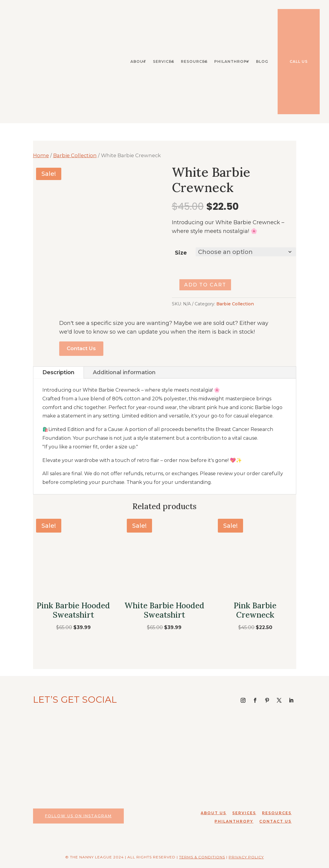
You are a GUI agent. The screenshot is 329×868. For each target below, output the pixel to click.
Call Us (299, 61)
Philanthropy (232, 61)
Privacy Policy (246, 857)
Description (58, 372)
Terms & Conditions (202, 857)
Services (164, 61)
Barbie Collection (75, 155)
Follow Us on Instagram (78, 816)
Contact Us (81, 348)
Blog (262, 61)
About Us (213, 813)
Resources (194, 61)
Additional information (124, 372)
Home (41, 155)
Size (181, 253)
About (138, 61)
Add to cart (205, 285)
